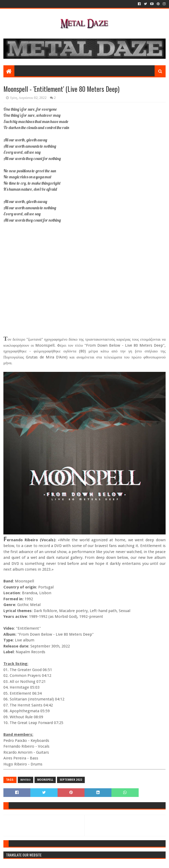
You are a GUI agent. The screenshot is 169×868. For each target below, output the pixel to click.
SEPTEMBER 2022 (71, 780)
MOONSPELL (45, 780)
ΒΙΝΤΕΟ (26, 780)
